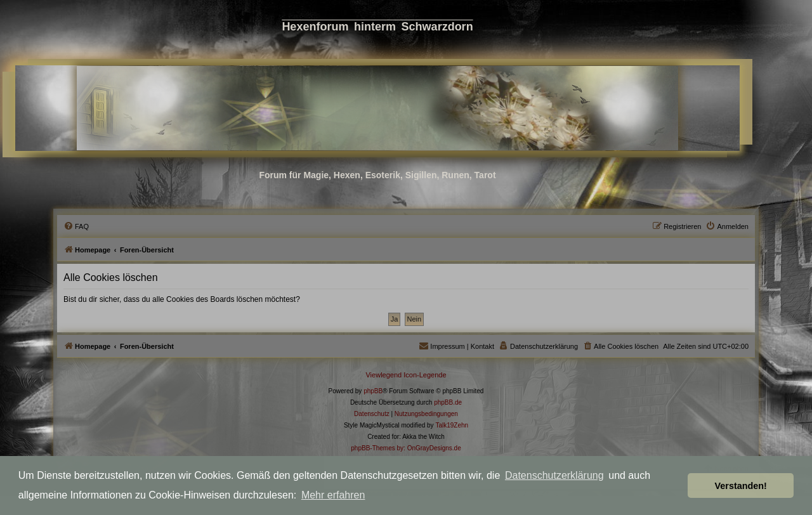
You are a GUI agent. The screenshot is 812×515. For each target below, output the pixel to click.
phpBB (373, 391)
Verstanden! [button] (741, 486)
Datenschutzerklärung (554, 475)
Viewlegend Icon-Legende (406, 375)
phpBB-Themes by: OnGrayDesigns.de (406, 448)
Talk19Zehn (452, 425)
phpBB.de (448, 402)
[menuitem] (76, 226)
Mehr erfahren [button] (333, 495)
